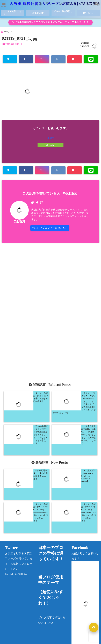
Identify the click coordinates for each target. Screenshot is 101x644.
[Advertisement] (50, 312)
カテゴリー (77, 625)
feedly (50, 147)
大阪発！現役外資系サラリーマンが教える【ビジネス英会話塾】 (44, 640)
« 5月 (73, 615)
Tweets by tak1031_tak (16, 508)
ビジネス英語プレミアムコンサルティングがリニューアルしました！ (50, 22)
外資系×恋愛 (38, 13)
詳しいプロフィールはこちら (51, 230)
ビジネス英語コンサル (12, 13)
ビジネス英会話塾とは (62, 13)
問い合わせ (88, 13)
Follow (50, 139)
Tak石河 (85, 48)
